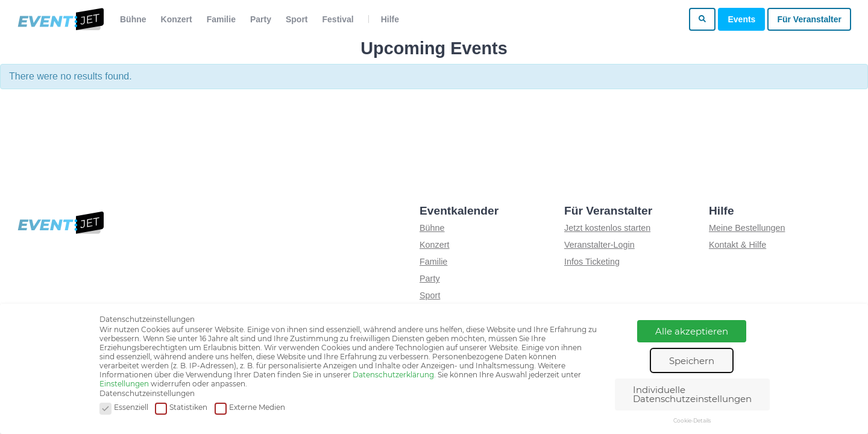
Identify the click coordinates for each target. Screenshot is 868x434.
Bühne (133, 19)
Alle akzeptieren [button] (692, 331)
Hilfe (390, 19)
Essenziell (124, 408)
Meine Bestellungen (747, 228)
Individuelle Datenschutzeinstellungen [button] (692, 394)
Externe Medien (250, 408)
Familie (221, 19)
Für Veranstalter (809, 19)
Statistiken (181, 408)
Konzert (177, 19)
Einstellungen (124, 384)
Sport (297, 19)
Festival (338, 19)
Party (261, 19)
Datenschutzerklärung (393, 375)
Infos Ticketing (592, 262)
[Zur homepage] (60, 19)
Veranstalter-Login (599, 245)
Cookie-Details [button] (692, 420)
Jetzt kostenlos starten (607, 228)
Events (741, 19)
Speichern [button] (692, 361)
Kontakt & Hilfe (737, 245)
